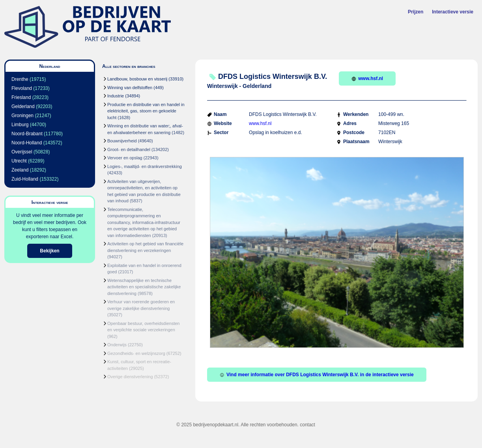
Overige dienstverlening (130, 377)
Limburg (20, 125)
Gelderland (23, 106)
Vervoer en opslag (125, 158)
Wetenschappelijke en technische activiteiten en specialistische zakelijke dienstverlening (144, 287)
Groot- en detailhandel (129, 149)
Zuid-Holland (25, 179)
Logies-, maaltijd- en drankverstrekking (145, 166)
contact (307, 425)
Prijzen (416, 12)
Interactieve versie (453, 12)
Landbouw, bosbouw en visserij (137, 79)
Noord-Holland (27, 143)
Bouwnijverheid (122, 141)
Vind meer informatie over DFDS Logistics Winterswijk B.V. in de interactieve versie (317, 375)
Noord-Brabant (27, 134)
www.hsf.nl (367, 78)
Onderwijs (117, 345)
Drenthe (20, 79)
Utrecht (19, 161)
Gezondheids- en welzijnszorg (136, 353)
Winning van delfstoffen (130, 88)
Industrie (116, 96)
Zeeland (20, 170)
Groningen (22, 116)
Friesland (21, 97)
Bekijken (50, 251)
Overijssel (22, 152)
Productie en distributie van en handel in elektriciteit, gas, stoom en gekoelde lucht (146, 111)
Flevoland (22, 88)
